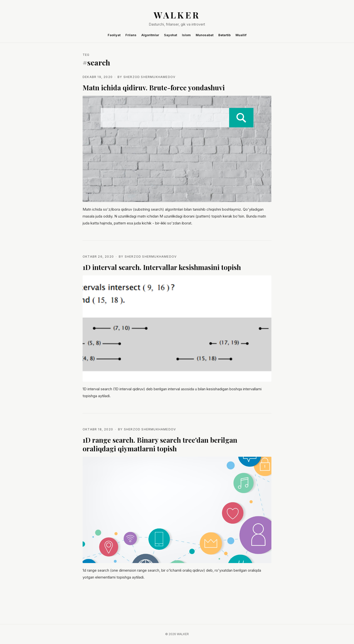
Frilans (131, 35)
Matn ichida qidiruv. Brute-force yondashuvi (154, 87)
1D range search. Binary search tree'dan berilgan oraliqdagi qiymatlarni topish (160, 444)
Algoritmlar (150, 35)
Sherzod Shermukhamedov (149, 77)
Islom (186, 35)
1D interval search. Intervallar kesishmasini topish (162, 267)
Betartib (224, 35)
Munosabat (205, 35)
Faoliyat (114, 35)
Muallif (241, 35)
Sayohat (170, 35)
